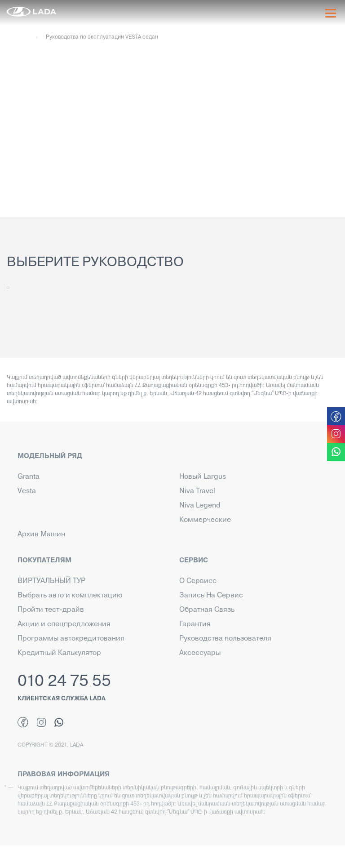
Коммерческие (205, 520)
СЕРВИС (194, 561)
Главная (17, 37)
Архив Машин (41, 534)
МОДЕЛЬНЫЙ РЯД (50, 456)
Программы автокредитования (71, 639)
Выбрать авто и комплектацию (70, 596)
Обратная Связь (207, 610)
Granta (29, 477)
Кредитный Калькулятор (59, 653)
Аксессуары (200, 653)
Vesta (27, 491)
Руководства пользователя (225, 639)
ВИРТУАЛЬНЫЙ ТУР (51, 581)
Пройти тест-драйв (51, 610)
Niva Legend (200, 506)
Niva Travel (197, 491)
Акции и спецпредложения (64, 624)
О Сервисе (198, 581)
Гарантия (195, 624)
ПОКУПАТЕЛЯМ (44, 561)
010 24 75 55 (64, 682)
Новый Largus (203, 477)
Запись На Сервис (211, 596)
